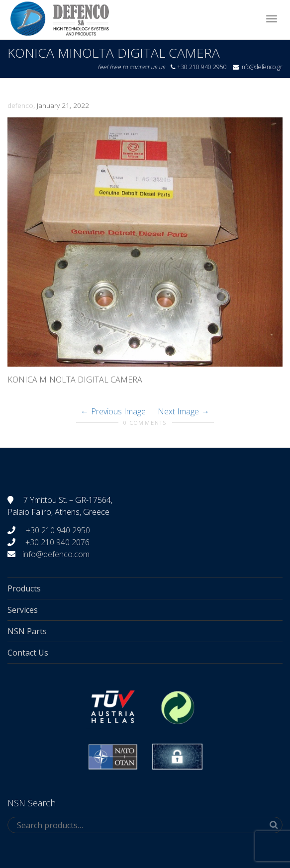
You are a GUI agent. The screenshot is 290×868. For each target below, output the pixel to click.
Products (24, 588)
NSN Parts (27, 631)
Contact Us (28, 653)
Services (23, 610)
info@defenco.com (56, 554)
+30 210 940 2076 (57, 542)
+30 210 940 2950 (57, 530)
